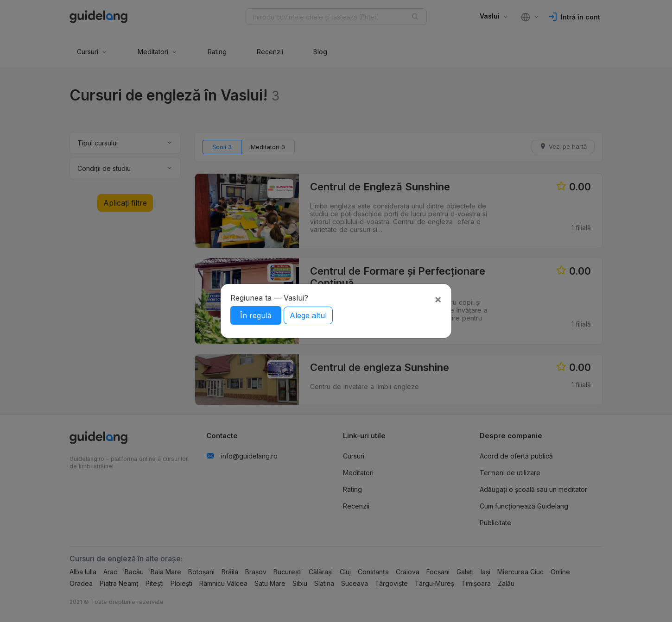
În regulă (256, 315)
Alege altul (308, 315)
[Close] (438, 299)
